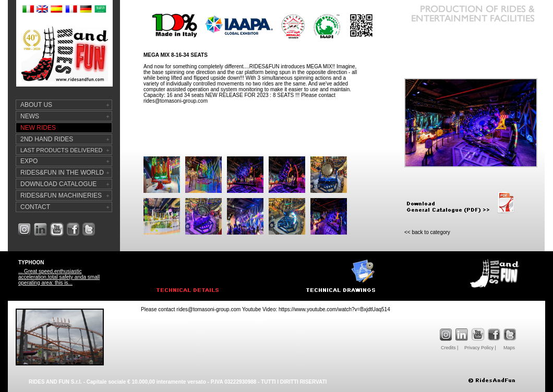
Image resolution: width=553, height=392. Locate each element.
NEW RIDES (38, 128)
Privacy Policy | (480, 348)
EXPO (29, 161)
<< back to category (427, 232)
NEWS (30, 116)
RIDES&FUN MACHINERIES (61, 195)
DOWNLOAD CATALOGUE (58, 184)
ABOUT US (36, 105)
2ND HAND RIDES (47, 139)
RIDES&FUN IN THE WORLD (62, 173)
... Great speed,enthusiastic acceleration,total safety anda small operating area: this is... (59, 277)
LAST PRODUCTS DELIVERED (62, 150)
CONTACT (35, 207)
